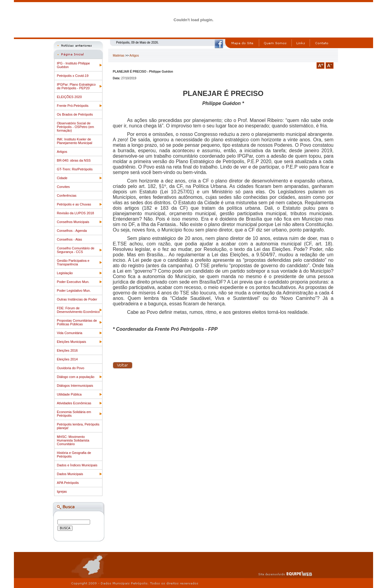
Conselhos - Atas (69, 239)
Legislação (65, 273)
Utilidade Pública (69, 394)
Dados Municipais (70, 474)
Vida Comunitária (70, 333)
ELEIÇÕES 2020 (69, 97)
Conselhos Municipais (73, 222)
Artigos (62, 152)
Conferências (67, 195)
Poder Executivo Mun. (73, 282)
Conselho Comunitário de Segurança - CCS (76, 250)
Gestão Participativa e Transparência (73, 262)
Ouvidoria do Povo (71, 368)
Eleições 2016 (67, 350)
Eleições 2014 (67, 359)
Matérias (119, 56)
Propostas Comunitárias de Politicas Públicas (77, 322)
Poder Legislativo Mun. (74, 291)
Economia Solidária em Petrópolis (74, 414)
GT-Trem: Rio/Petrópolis (75, 169)
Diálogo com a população (76, 377)
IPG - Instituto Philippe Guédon (73, 65)
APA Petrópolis (68, 483)
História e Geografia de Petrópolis (74, 455)
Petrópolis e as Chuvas (74, 204)
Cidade (62, 178)
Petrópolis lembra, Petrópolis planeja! (78, 426)
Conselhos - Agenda (72, 231)
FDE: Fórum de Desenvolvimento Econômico (78, 310)
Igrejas (62, 491)
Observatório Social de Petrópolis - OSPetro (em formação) (75, 127)
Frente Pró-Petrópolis (73, 106)
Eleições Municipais (72, 342)
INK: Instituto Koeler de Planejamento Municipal (75, 141)
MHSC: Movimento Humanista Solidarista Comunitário (73, 440)
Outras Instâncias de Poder (77, 299)
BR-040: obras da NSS (74, 160)
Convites (63, 187)
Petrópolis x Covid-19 (73, 76)
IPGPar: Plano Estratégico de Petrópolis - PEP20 (76, 86)
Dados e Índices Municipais (77, 465)
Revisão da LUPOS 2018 (75, 213)
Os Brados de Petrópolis (75, 114)
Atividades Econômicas (74, 403)
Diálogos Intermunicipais (75, 386)
